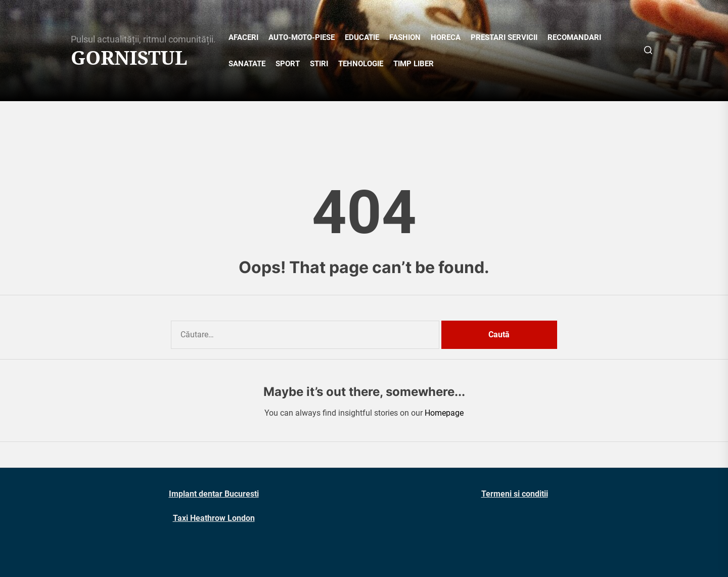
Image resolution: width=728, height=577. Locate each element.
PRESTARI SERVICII (504, 37)
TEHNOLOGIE (361, 64)
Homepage (444, 413)
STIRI (319, 64)
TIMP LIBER (414, 64)
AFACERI (243, 37)
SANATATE (247, 64)
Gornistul (129, 58)
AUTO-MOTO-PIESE (302, 37)
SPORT (288, 64)
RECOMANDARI (574, 37)
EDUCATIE (362, 37)
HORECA (446, 37)
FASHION (405, 37)
